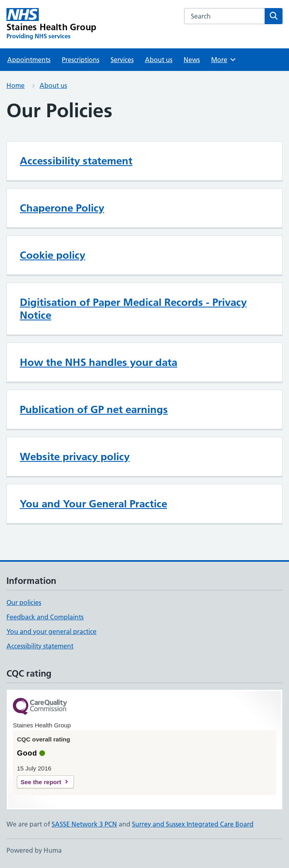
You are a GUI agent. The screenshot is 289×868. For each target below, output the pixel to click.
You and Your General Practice (93, 504)
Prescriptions (81, 60)
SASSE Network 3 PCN (84, 824)
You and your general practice (51, 631)
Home (16, 85)
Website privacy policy (75, 457)
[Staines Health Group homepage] (51, 24)
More (224, 60)
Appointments (29, 60)
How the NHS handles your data (98, 362)
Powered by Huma (34, 850)
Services (122, 60)
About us (159, 60)
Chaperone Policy (62, 208)
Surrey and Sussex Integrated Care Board (193, 824)
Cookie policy (52, 255)
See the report (41, 782)
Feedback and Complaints (45, 617)
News (192, 60)
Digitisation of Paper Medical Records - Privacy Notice (133, 309)
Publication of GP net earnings (94, 409)
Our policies (24, 602)
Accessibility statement (76, 161)
